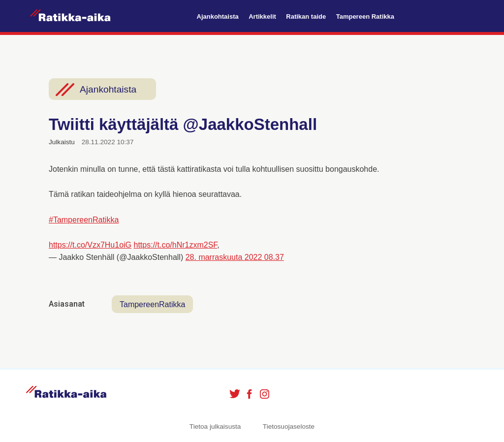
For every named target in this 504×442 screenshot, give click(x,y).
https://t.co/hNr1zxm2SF (176, 245)
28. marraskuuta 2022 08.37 (235, 257)
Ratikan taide (306, 16)
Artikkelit (262, 16)
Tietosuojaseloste (289, 426)
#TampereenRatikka (84, 220)
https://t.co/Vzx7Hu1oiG (90, 245)
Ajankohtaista (218, 16)
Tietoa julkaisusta (215, 426)
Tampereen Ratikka (365, 16)
